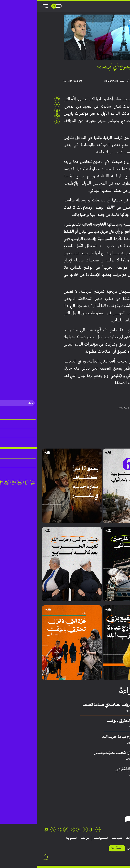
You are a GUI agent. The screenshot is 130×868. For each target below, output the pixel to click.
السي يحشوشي (110, 759)
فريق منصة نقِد (110, 743)
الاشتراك (80, 848)
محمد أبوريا (111, 727)
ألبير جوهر (87, 81)
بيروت (111, 408)
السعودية (119, 408)
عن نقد (48, 838)
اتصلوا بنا (34, 838)
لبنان (84, 408)
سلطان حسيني (110, 711)
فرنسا (90, 408)
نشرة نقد (80, 838)
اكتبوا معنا (63, 838)
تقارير (108, 838)
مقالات (120, 838)
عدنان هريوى (111, 775)
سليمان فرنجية (100, 408)
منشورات (94, 838)
